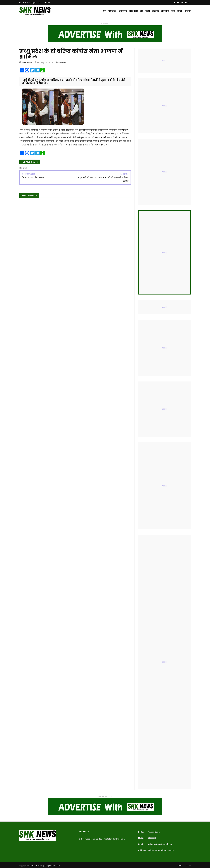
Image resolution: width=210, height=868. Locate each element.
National (62, 62)
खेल (173, 11)
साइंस (180, 11)
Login (180, 865)
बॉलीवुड (156, 11)
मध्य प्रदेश (133, 11)
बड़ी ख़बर (112, 11)
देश (141, 11)
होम (104, 11)
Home (47, 2)
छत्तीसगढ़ (123, 11)
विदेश (147, 11)
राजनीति (165, 11)
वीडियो (188, 11)
